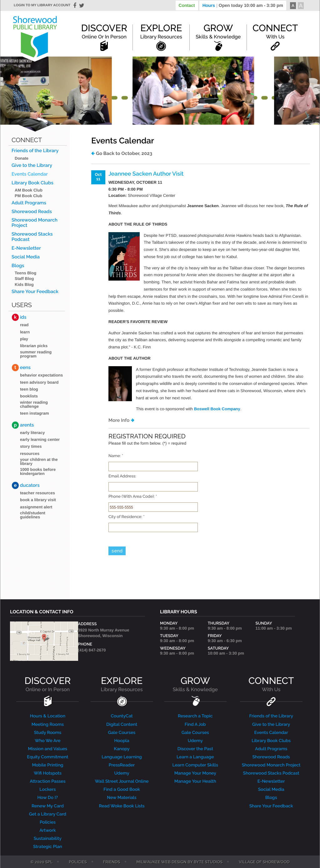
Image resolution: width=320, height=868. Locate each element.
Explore (161, 31)
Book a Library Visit (38, 500)
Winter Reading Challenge (34, 404)
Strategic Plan (48, 847)
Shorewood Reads (32, 212)
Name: (116, 456)
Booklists (29, 396)
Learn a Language (195, 757)
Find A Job (195, 725)
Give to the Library (32, 165)
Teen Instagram (34, 413)
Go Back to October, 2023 (124, 153)
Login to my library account (42, 5)
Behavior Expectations (41, 375)
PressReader (122, 765)
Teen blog (29, 389)
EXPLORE (122, 684)
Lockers (47, 790)
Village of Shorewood (264, 862)
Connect (275, 31)
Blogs (18, 266)
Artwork (48, 831)
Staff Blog (24, 279)
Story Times (31, 446)
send (117, 551)
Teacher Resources (37, 493)
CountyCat (122, 716)
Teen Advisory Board (39, 382)
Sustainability (48, 839)
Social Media (26, 257)
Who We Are (47, 741)
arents (23, 425)
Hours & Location (48, 716)
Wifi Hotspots (48, 773)
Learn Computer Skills (195, 765)
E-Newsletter (26, 248)
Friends (112, 862)
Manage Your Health (195, 781)
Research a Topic (195, 716)
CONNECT (271, 684)
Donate (22, 158)
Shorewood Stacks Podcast (32, 237)
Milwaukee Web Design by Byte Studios (179, 862)
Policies (48, 822)
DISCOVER (48, 684)
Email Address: (122, 476)
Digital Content (122, 725)
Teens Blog (25, 273)
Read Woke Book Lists (122, 806)
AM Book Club (29, 190)
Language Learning (122, 757)
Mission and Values (48, 749)
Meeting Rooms (48, 725)
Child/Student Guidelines (33, 515)
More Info (119, 420)
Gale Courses (122, 733)
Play (24, 339)
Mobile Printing (47, 765)
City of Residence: (126, 517)
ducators (26, 485)
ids (19, 317)
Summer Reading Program (36, 354)
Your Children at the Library (39, 461)
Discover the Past (195, 749)
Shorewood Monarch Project (35, 223)
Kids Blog (24, 284)
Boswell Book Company (217, 409)
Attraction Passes (48, 781)
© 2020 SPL (41, 862)
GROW (195, 684)
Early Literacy (32, 433)
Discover (104, 31)
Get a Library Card (48, 814)
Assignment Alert (36, 507)
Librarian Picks (34, 346)
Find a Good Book (122, 790)
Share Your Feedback (35, 292)
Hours (243, 5)
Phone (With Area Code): (133, 497)
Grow (218, 31)
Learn (25, 332)
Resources (30, 454)
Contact (187, 5)
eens (21, 368)
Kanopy (122, 749)
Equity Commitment (47, 757)
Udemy (122, 773)
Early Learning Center (40, 439)
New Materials (122, 798)
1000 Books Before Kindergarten (38, 471)
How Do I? (48, 798)
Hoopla (122, 741)
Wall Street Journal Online (122, 781)
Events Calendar (30, 174)
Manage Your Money (195, 773)
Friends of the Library (35, 151)
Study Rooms (48, 733)
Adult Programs (29, 203)
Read (24, 325)
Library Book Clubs (32, 183)
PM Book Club (28, 196)
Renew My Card (48, 806)
